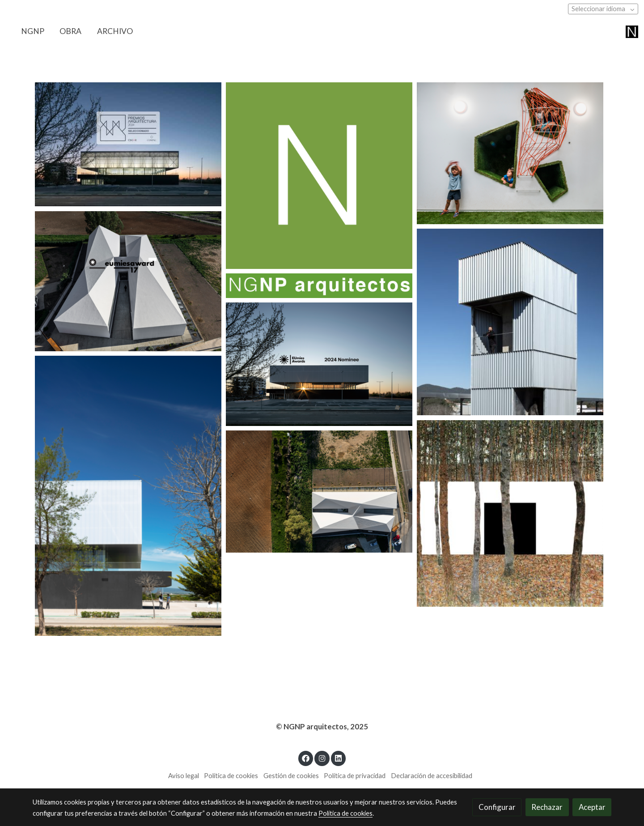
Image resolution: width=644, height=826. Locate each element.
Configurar (497, 807)
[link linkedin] (339, 758)
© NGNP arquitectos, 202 (320, 726)
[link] (632, 32)
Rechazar (547, 807)
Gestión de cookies (291, 776)
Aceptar (592, 807)
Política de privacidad (355, 776)
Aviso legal (184, 776)
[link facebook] (306, 758)
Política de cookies (231, 776)
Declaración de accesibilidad (432, 776)
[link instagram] (322, 758)
